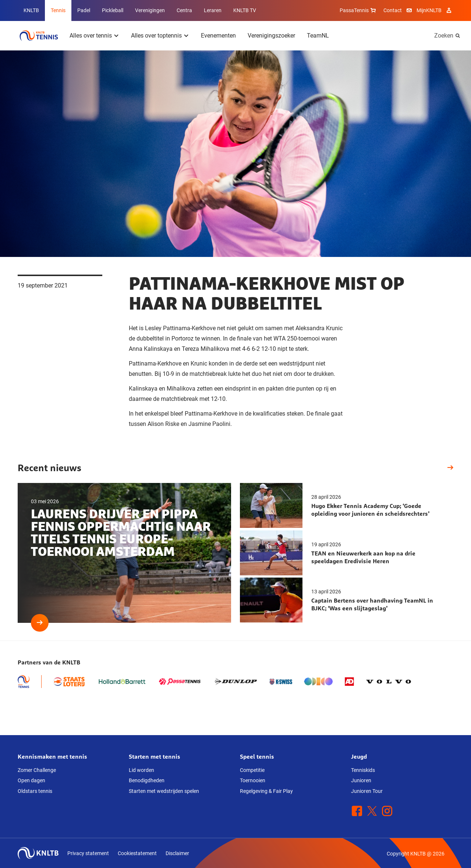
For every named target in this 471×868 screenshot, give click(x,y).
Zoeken (444, 36)
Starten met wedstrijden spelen (164, 791)
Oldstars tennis (35, 791)
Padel (84, 10)
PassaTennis (359, 10)
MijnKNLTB (429, 10)
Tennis (58, 10)
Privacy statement (88, 853)
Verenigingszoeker (271, 36)
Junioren (361, 780)
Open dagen (31, 780)
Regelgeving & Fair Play (266, 791)
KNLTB (31, 10)
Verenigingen (150, 10)
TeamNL (318, 36)
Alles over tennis (91, 36)
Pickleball (113, 10)
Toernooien (253, 780)
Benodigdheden (147, 780)
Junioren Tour (367, 791)
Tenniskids (363, 770)
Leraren (213, 10)
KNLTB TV (245, 10)
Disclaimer (177, 853)
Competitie (252, 770)
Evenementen (218, 36)
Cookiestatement (137, 853)
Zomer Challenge (37, 770)
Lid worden (141, 770)
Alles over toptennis (156, 36)
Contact (393, 10)
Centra (184, 10)
